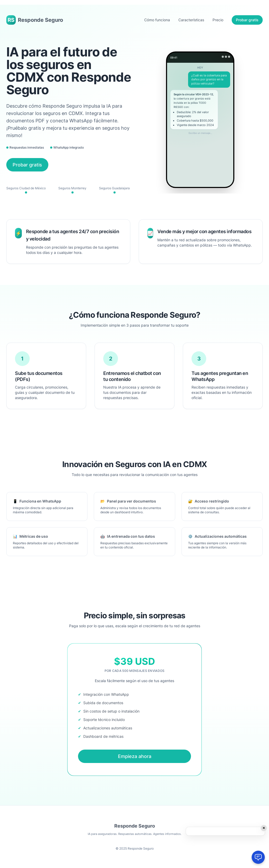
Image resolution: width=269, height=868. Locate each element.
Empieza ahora (135, 756)
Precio (218, 20)
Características (191, 20)
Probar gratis (247, 20)
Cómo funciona (157, 20)
